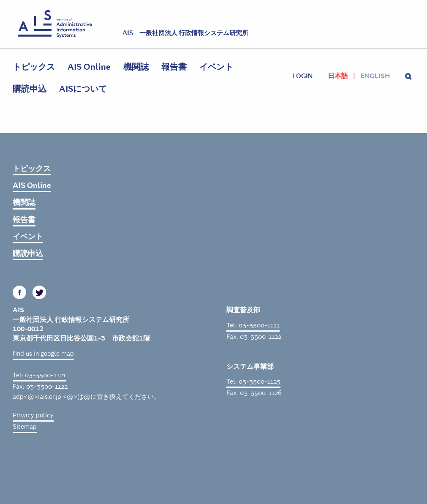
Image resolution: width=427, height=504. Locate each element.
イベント (216, 67)
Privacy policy (33, 415)
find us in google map (43, 354)
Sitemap (25, 427)
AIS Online (89, 67)
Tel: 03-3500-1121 (39, 375)
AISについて (83, 89)
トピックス (34, 67)
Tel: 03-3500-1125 (253, 381)
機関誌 (136, 67)
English (375, 76)
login (302, 76)
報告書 (174, 67)
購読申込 (30, 89)
